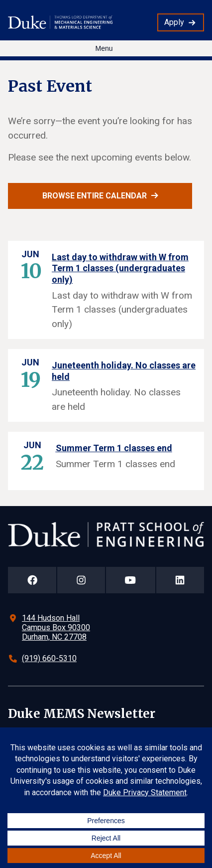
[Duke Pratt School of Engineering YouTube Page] (131, 580)
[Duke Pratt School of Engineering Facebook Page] (32, 580)
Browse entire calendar (95, 196)
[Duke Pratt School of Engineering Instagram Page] (81, 580)
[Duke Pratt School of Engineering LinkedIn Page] (180, 580)
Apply (174, 22)
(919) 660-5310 (49, 658)
